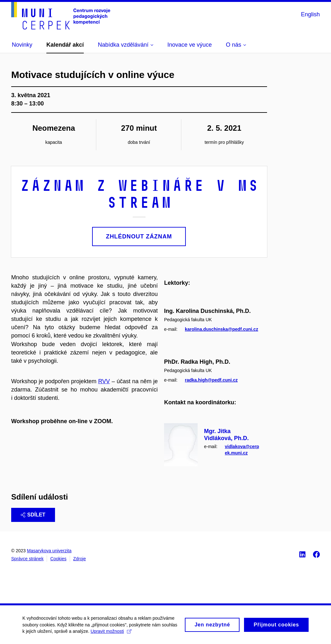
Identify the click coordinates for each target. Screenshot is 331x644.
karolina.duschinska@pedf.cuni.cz (221, 329)
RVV (104, 381)
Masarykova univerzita (49, 551)
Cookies (58, 559)
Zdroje (80, 559)
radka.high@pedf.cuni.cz (211, 380)
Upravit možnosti (111, 635)
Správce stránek (27, 559)
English (310, 14)
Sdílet (33, 515)
